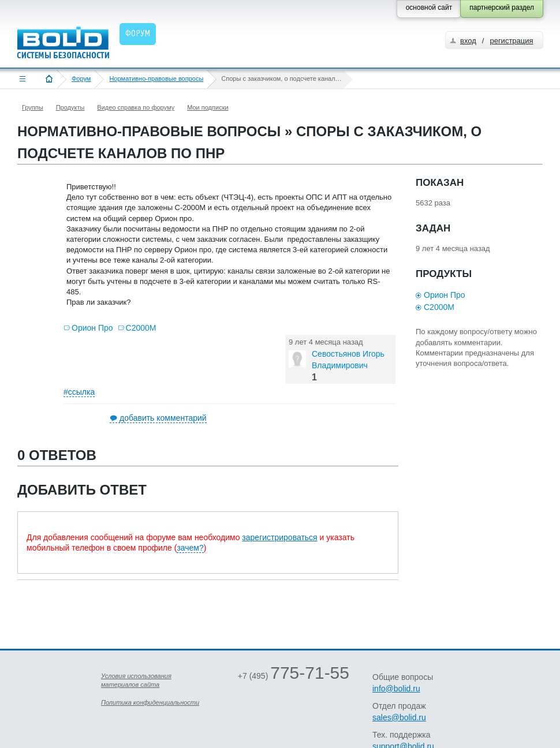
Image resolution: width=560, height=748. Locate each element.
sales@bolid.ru (399, 717)
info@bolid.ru (396, 689)
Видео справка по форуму (136, 107)
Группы (33, 107)
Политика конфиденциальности (150, 702)
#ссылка (79, 392)
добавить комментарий (163, 418)
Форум (81, 78)
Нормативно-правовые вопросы (156, 78)
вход (468, 41)
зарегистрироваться (279, 537)
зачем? (190, 548)
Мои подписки (208, 107)
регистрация (511, 41)
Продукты (70, 107)
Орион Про (92, 328)
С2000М (141, 328)
